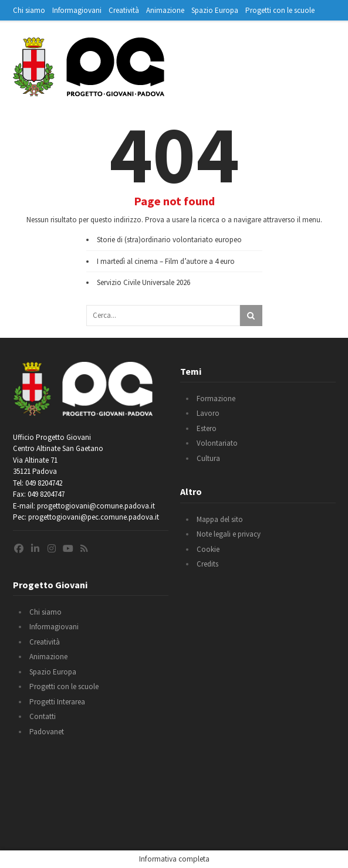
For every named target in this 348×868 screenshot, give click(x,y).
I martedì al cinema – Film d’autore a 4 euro (166, 261)
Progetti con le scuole (280, 10)
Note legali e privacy (229, 534)
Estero (207, 428)
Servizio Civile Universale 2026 (143, 282)
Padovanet (47, 732)
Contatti (43, 716)
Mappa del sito (220, 519)
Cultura (208, 458)
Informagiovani (77, 10)
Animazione (165, 10)
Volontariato (217, 443)
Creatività (124, 10)
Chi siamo (29, 10)
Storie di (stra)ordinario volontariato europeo (169, 240)
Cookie (208, 549)
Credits (207, 564)
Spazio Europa (215, 10)
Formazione (216, 399)
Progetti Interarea (57, 702)
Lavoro (208, 413)
